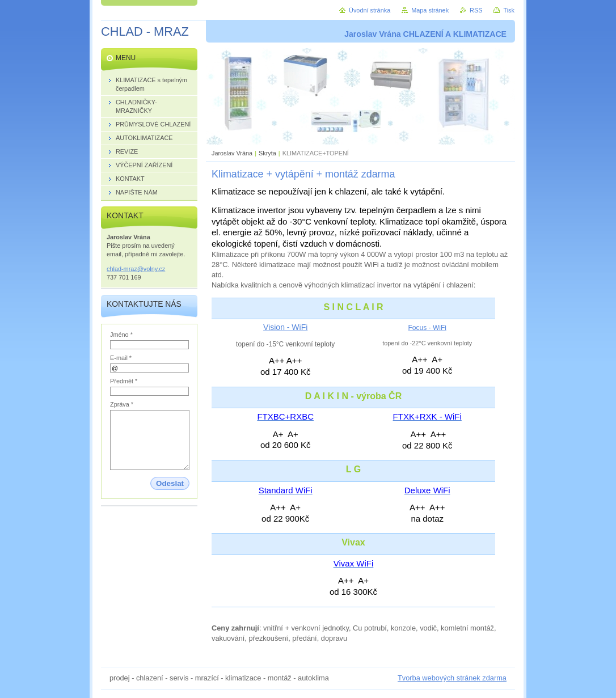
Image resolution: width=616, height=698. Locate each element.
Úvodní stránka (370, 10)
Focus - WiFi (427, 328)
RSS (476, 10)
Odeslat (170, 483)
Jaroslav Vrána (232, 153)
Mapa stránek (430, 10)
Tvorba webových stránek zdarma (452, 678)
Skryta (267, 153)
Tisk (509, 10)
